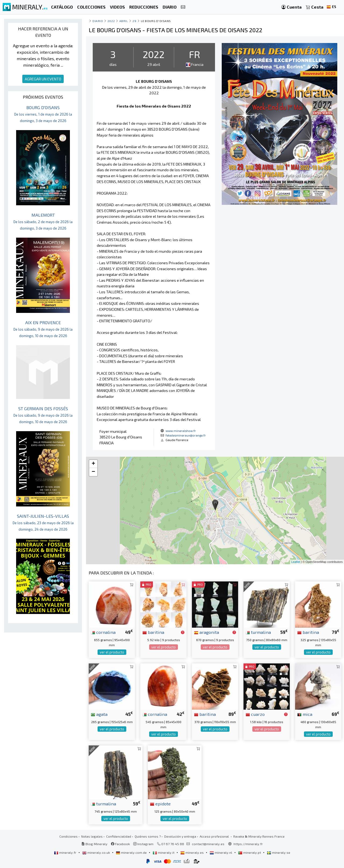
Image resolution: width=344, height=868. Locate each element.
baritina (153, 632)
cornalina (103, 632)
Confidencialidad (119, 836)
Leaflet (296, 562)
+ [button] (93, 464)
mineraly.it (164, 852)
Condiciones (69, 836)
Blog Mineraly (94, 844)
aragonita (207, 632)
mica (305, 714)
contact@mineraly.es (208, 844)
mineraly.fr (66, 852)
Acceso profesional (215, 836)
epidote (160, 803)
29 (134, 21)
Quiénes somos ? (148, 836)
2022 (111, 21)
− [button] (93, 472)
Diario (98, 21)
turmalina (258, 632)
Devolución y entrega (180, 836)
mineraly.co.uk (96, 852)
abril (124, 21)
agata (99, 714)
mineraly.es (192, 852)
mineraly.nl (221, 852)
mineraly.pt (250, 852)
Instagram (143, 844)
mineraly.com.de (132, 852)
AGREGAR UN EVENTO (43, 79)
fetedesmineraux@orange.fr (186, 435)
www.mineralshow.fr (181, 431)
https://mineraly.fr (248, 844)
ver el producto (112, 652)
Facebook (120, 844)
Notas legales (92, 836)
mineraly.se (279, 852)
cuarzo (255, 714)
